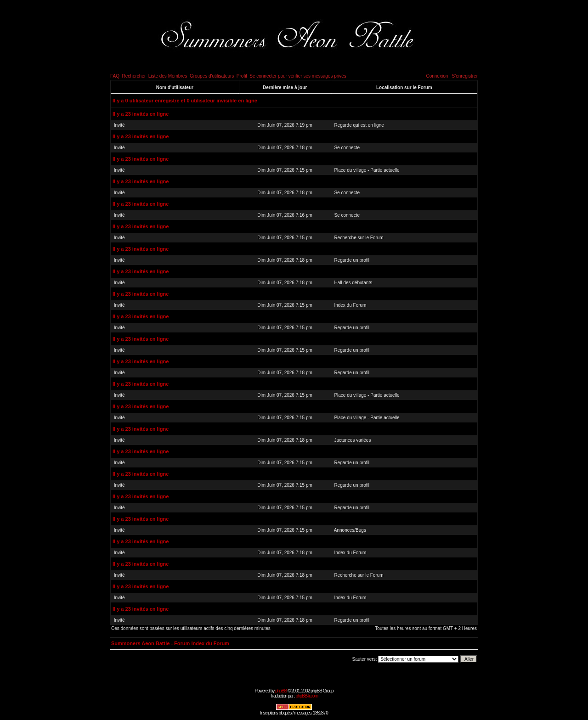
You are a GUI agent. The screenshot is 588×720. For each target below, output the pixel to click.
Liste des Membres (168, 76)
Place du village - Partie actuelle (367, 170)
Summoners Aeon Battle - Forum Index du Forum (170, 643)
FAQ (115, 76)
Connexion (437, 76)
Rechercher (134, 76)
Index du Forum (350, 305)
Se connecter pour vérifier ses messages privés (298, 76)
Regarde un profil (352, 260)
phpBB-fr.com (307, 696)
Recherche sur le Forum (359, 238)
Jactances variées (352, 440)
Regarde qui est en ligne (359, 125)
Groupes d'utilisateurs (212, 76)
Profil (242, 76)
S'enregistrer (465, 76)
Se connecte (347, 148)
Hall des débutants (353, 283)
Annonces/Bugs (350, 530)
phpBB (281, 691)
